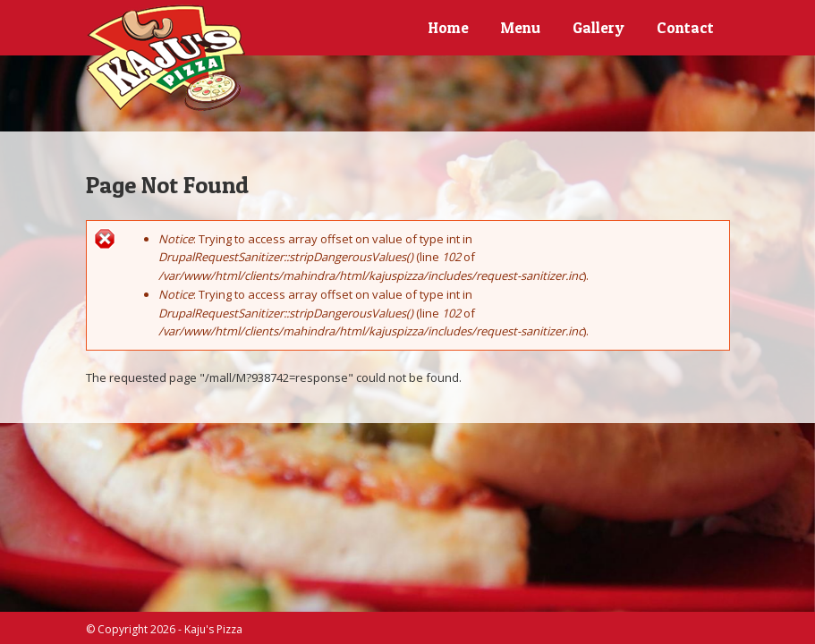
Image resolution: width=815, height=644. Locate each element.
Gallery (599, 27)
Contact (685, 27)
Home (449, 27)
